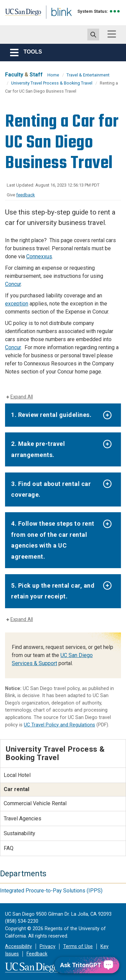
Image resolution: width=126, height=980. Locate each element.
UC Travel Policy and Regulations (59, 725)
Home (53, 75)
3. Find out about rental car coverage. (51, 489)
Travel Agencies (23, 819)
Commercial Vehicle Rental (35, 803)
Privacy (48, 946)
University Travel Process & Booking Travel (52, 83)
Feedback (37, 954)
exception (17, 304)
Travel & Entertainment (88, 75)
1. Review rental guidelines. (51, 415)
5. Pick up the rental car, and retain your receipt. (53, 591)
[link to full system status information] (115, 11)
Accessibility (18, 946)
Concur (13, 284)
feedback (26, 195)
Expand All (22, 397)
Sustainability (19, 833)
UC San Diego (20, 14)
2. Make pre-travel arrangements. (38, 449)
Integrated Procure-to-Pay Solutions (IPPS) (51, 891)
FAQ (9, 848)
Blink (54, 21)
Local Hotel (17, 775)
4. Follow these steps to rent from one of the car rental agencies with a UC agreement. (53, 540)
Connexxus (39, 256)
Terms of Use (78, 946)
